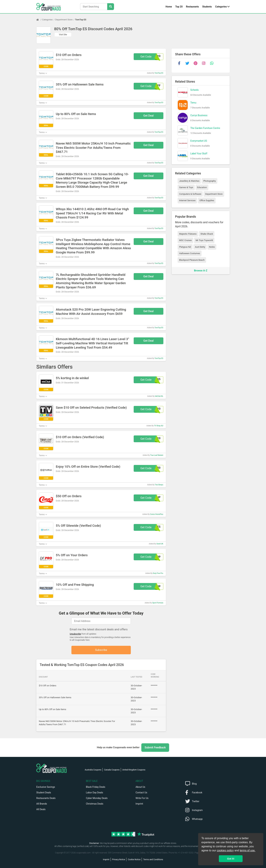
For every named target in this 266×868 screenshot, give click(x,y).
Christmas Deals (95, 804)
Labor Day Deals (95, 793)
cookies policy (225, 850)
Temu (193, 103)
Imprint (139, 804)
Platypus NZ (185, 247)
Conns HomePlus (156, 514)
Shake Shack (207, 234)
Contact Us (141, 793)
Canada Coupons (112, 770)
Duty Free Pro (158, 573)
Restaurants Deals (46, 798)
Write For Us (142, 798)
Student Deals (44, 793)
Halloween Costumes (190, 253)
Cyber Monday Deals (97, 798)
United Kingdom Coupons (134, 770)
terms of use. (248, 850)
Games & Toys (186, 187)
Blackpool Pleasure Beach (192, 260)
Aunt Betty (200, 247)
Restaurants (192, 7)
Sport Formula (158, 603)
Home (169, 7)
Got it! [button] (231, 859)
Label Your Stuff (199, 154)
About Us (140, 787)
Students (207, 7)
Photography (209, 181)
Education (202, 187)
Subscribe (101, 650)
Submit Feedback (155, 747)
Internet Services (187, 200)
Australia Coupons (93, 770)
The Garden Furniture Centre (205, 128)
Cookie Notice (134, 860)
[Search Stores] (111, 7)
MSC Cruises (185, 240)
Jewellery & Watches (189, 181)
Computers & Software (190, 194)
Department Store (64, 20)
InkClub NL (159, 396)
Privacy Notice (119, 860)
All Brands (42, 804)
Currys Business (199, 115)
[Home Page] (39, 20)
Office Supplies (207, 200)
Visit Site (63, 35)
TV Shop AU (159, 426)
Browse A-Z (201, 271)
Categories (221, 7)
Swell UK (160, 544)
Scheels (194, 90)
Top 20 (179, 7)
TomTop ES (81, 20)
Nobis (212, 247)
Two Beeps (159, 485)
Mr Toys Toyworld (204, 240)
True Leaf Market (157, 455)
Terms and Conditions (153, 860)
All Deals (41, 809)
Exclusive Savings (46, 787)
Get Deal (149, 116)
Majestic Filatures (188, 234)
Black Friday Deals (96, 787)
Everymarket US (199, 141)
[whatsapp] (212, 63)
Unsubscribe (75, 634)
